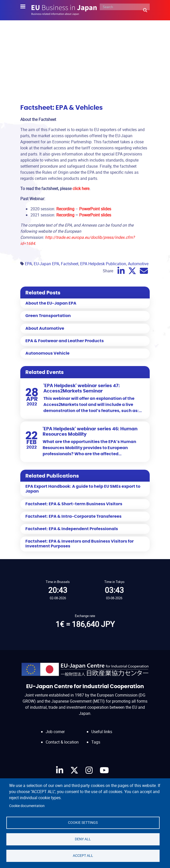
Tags (96, 742)
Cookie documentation (27, 806)
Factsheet (70, 264)
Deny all (83, 839)
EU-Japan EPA (46, 264)
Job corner (55, 732)
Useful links (102, 732)
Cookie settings (83, 823)
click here (81, 188)
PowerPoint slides (95, 215)
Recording (65, 215)
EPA (28, 264)
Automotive (138, 264)
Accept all (83, 856)
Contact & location (62, 742)
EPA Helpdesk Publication (103, 264)
